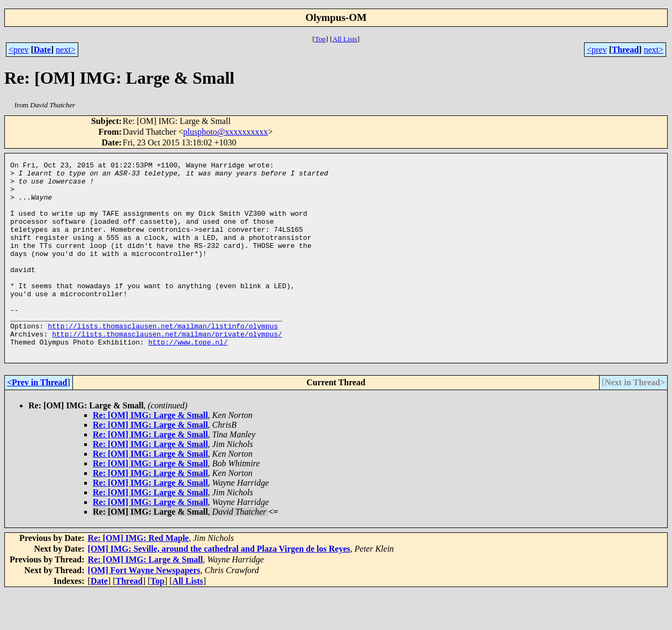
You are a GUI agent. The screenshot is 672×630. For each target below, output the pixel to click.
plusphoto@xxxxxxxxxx (226, 132)
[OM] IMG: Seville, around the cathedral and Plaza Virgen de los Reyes (219, 587)
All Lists (345, 39)
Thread (625, 50)
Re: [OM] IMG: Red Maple (138, 577)
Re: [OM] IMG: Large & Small (150, 454)
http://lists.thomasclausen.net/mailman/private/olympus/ (167, 369)
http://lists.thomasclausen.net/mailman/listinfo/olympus (163, 360)
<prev (19, 50)
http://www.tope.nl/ (188, 379)
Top (320, 39)
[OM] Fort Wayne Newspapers (144, 609)
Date (42, 50)
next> (66, 50)
